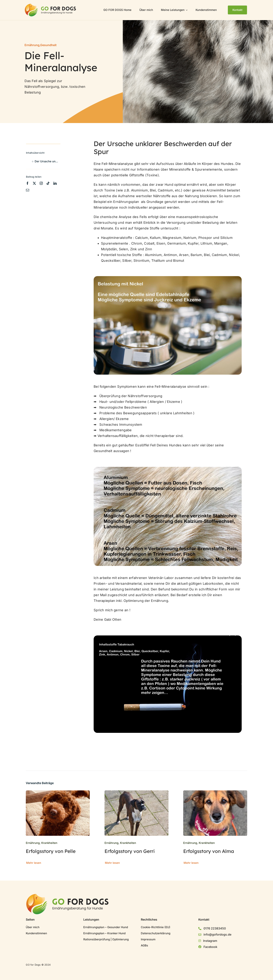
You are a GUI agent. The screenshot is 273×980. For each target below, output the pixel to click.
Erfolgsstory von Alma (209, 851)
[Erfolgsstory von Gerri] (136, 793)
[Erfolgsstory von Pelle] (58, 793)
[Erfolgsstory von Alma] (215, 793)
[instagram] (41, 183)
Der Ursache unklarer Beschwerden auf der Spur (48, 161)
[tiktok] (48, 183)
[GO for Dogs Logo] (50, 5)
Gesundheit (48, 45)
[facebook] (28, 183)
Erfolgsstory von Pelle (51, 851)
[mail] (28, 190)
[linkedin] (55, 183)
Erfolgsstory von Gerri (130, 851)
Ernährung (32, 45)
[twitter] (34, 183)
